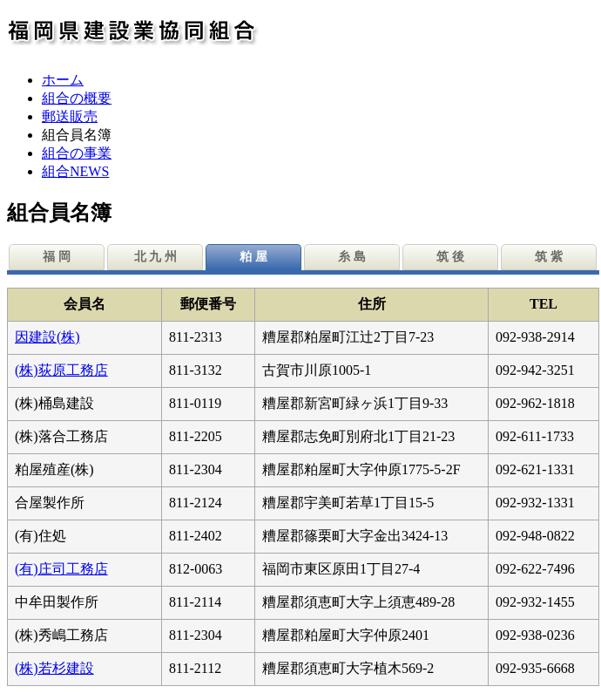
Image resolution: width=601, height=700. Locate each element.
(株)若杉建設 (54, 668)
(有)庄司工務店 (61, 569)
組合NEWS (75, 171)
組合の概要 (77, 98)
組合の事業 (77, 153)
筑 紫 (549, 257)
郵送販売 (70, 116)
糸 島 (352, 257)
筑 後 (450, 257)
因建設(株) (47, 337)
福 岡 (57, 257)
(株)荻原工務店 (61, 370)
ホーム (63, 80)
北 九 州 (155, 257)
